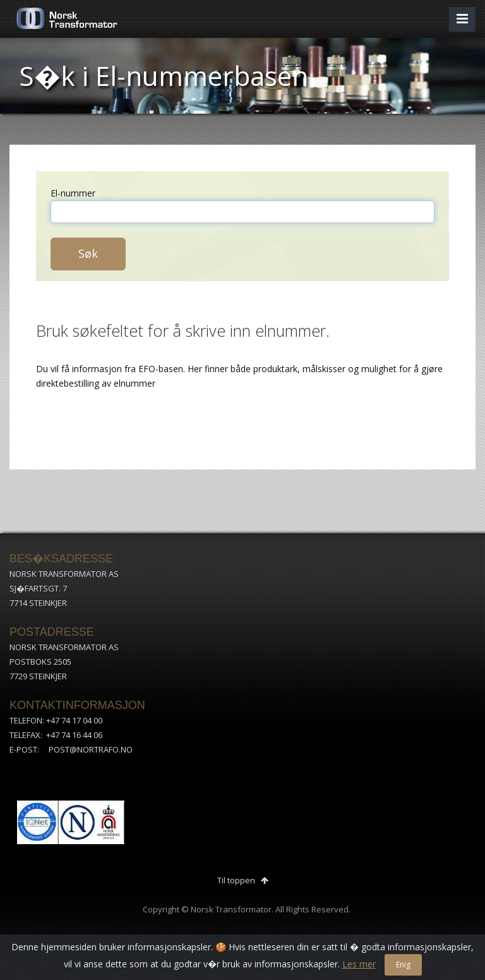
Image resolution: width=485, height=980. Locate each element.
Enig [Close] (403, 965)
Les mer (359, 964)
